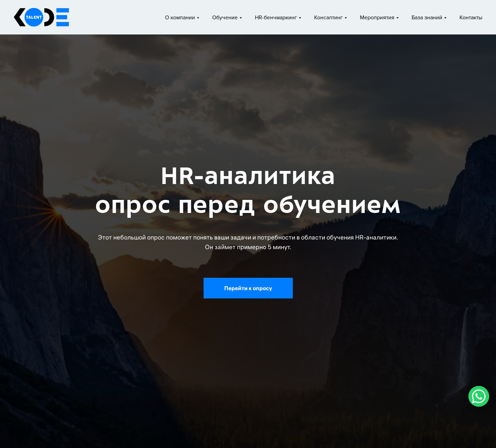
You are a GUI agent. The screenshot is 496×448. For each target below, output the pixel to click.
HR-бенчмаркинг (276, 18)
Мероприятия (377, 18)
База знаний (427, 18)
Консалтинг (328, 18)
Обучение (225, 18)
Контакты (471, 18)
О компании (180, 18)
